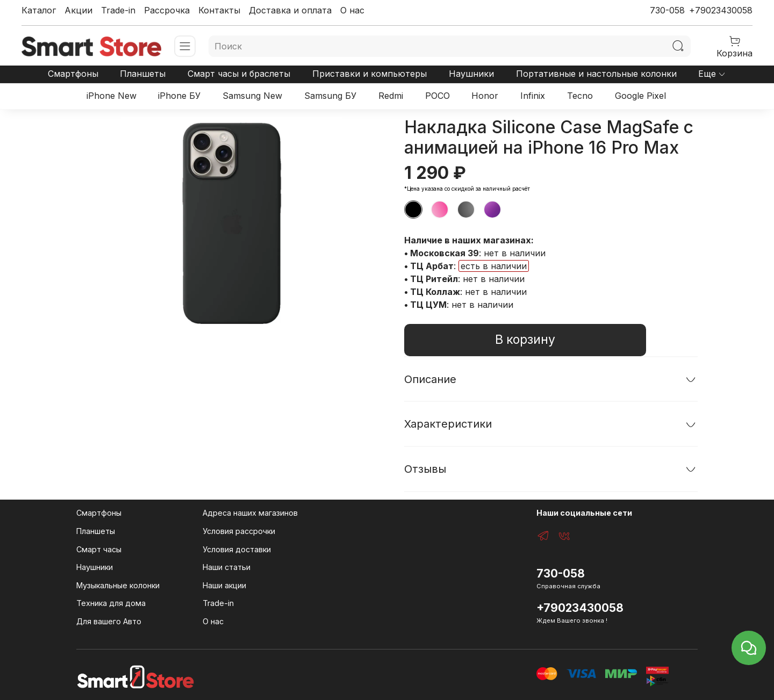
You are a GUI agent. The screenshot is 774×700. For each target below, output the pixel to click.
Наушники (471, 74)
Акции (78, 10)
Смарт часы (99, 549)
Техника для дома (111, 603)
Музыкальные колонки (118, 585)
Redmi (391, 96)
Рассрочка (167, 10)
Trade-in (118, 10)
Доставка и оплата (290, 10)
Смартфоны (73, 74)
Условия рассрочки (239, 531)
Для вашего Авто (109, 621)
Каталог (39, 10)
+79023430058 (721, 10)
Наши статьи (227, 567)
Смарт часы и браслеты (239, 74)
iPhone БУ (179, 96)
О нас (352, 10)
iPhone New (112, 96)
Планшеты (143, 74)
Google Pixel (640, 96)
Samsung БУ (330, 96)
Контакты (219, 10)
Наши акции (224, 585)
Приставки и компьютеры (370, 74)
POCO (438, 96)
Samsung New (252, 96)
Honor (485, 96)
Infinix (533, 96)
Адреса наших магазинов (250, 513)
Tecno (580, 96)
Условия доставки (237, 549)
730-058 (667, 10)
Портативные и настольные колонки (596, 74)
